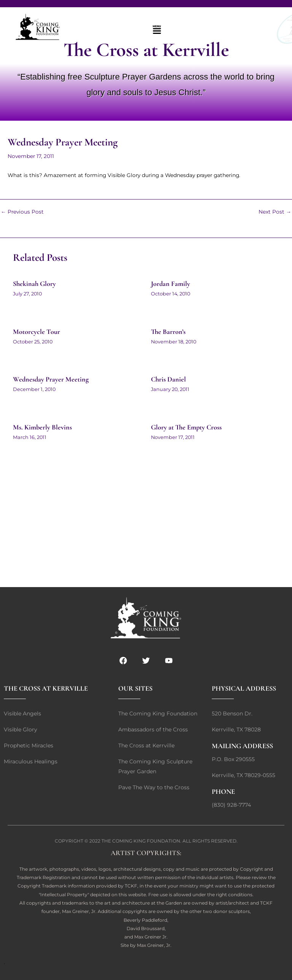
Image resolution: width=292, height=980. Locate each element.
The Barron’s (168, 332)
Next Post (275, 212)
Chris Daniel (168, 379)
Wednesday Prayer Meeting (51, 379)
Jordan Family (171, 284)
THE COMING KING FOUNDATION (141, 841)
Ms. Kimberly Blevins (42, 427)
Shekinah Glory (34, 284)
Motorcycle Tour (36, 332)
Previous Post (22, 212)
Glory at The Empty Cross (186, 427)
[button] (157, 30)
